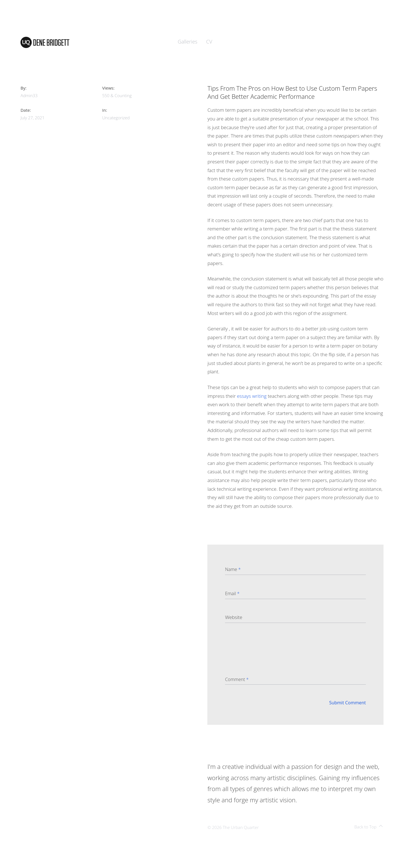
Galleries (188, 42)
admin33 (29, 95)
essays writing (252, 396)
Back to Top (369, 827)
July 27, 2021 (32, 118)
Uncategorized (116, 118)
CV (209, 42)
